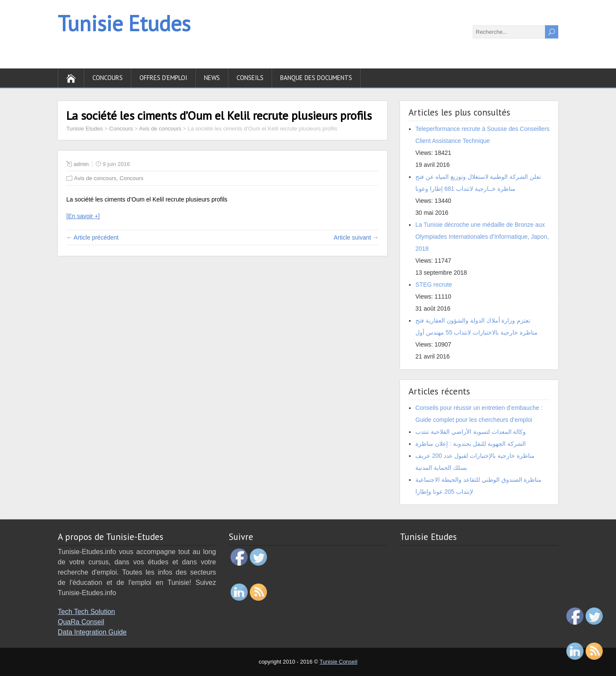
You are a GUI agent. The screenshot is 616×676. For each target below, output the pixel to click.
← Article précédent (92, 237)
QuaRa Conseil (81, 622)
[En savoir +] (83, 216)
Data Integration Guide (92, 632)
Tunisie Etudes (124, 23)
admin (81, 164)
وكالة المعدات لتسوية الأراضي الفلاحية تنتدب (471, 432)
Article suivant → (356, 237)
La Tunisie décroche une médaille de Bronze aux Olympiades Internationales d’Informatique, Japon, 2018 (482, 237)
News (212, 78)
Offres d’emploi (163, 78)
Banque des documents (316, 78)
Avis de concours (95, 178)
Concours (108, 78)
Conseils (250, 78)
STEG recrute (434, 285)
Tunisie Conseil (338, 662)
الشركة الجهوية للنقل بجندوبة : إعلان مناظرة (471, 444)
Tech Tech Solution (86, 612)
